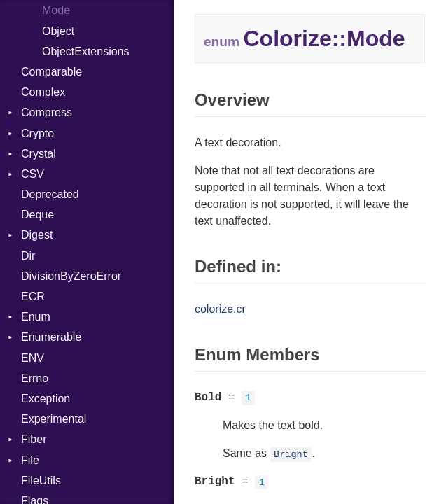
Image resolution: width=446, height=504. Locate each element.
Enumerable (51, 337)
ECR (33, 296)
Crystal (39, 154)
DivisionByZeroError (71, 276)
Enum (36, 317)
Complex (43, 92)
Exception (46, 399)
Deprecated (50, 194)
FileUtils (41, 481)
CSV (33, 174)
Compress (47, 112)
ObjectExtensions (86, 51)
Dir (28, 256)
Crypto (37, 133)
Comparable (51, 72)
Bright (291, 455)
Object (58, 31)
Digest (37, 235)
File (30, 460)
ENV (33, 358)
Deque (37, 215)
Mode (56, 10)
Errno (35, 378)
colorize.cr (220, 309)
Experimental (54, 419)
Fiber (34, 439)
